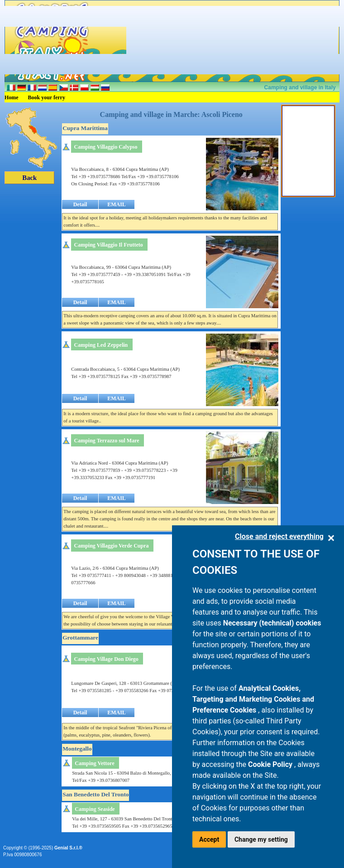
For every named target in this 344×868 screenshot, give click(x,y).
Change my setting (261, 839)
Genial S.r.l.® (68, 848)
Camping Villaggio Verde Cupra (111, 546)
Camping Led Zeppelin (101, 345)
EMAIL (117, 204)
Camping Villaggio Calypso (106, 147)
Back (29, 178)
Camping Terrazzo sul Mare (107, 441)
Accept (209, 839)
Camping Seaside (95, 809)
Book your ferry (47, 97)
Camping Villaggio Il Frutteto (109, 245)
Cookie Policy (271, 764)
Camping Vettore (94, 763)
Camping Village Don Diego (106, 659)
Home (12, 97)
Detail (80, 204)
